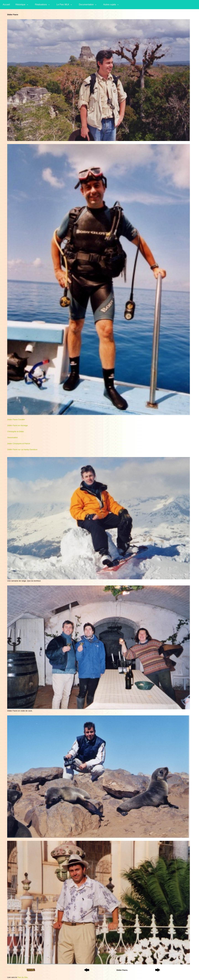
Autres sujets (110, 4)
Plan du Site (22, 977)
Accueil (6, 4)
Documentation (86, 4)
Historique (20, 4)
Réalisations (41, 4)
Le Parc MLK (63, 4)
